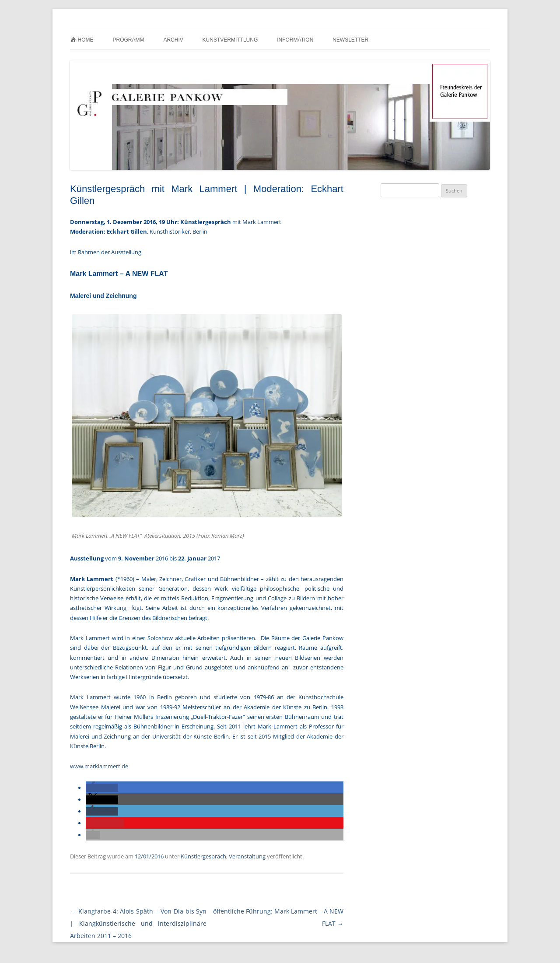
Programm (128, 40)
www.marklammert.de (99, 766)
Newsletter (350, 40)
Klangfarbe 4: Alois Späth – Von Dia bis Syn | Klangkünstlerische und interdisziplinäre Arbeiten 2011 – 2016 (138, 923)
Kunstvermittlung (230, 40)
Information (295, 40)
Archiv (173, 40)
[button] (102, 788)
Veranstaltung (247, 856)
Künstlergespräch (203, 856)
